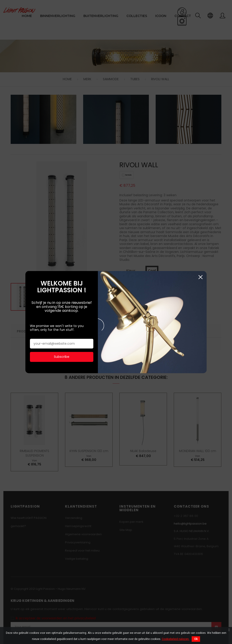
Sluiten (200, 251)
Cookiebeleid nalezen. (176, 639)
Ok (196, 639)
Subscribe (62, 331)
